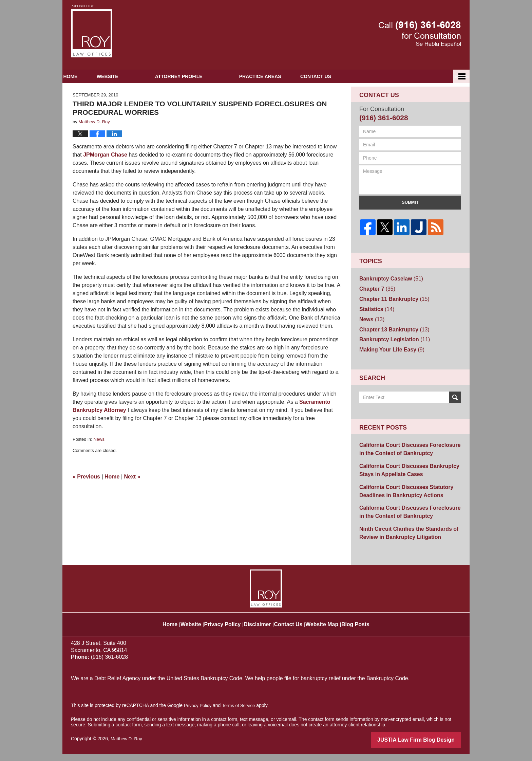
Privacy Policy (220, 628)
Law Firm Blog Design (429, 747)
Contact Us (368, 102)
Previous (86, 502)
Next (132, 502)
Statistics (375, 331)
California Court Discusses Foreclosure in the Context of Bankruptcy (407, 466)
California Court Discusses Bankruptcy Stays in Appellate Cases (403, 485)
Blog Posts (371, 628)
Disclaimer (259, 628)
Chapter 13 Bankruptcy (390, 349)
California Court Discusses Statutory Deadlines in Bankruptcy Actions (401, 504)
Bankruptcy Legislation (391, 359)
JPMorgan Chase (105, 180)
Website (142, 102)
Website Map (333, 628)
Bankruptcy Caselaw (387, 304)
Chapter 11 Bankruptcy (390, 322)
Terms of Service (242, 713)
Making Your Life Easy (388, 368)
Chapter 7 (375, 313)
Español (431, 102)
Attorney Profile (214, 102)
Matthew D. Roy (128, 746)
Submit (410, 228)
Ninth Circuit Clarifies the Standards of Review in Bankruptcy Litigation (403, 542)
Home (88, 102)
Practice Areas (295, 102)
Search (455, 415)
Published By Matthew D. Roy (420, 34)
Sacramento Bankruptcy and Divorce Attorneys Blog (92, 31)
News (99, 465)
